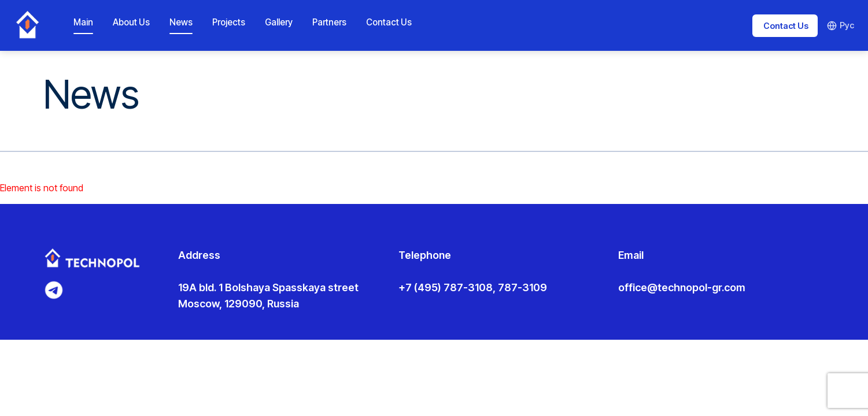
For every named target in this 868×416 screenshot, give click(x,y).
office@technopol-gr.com (682, 287)
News (181, 22)
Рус (841, 25)
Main (83, 22)
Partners (329, 22)
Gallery (279, 22)
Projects (229, 22)
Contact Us (389, 22)
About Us (131, 22)
